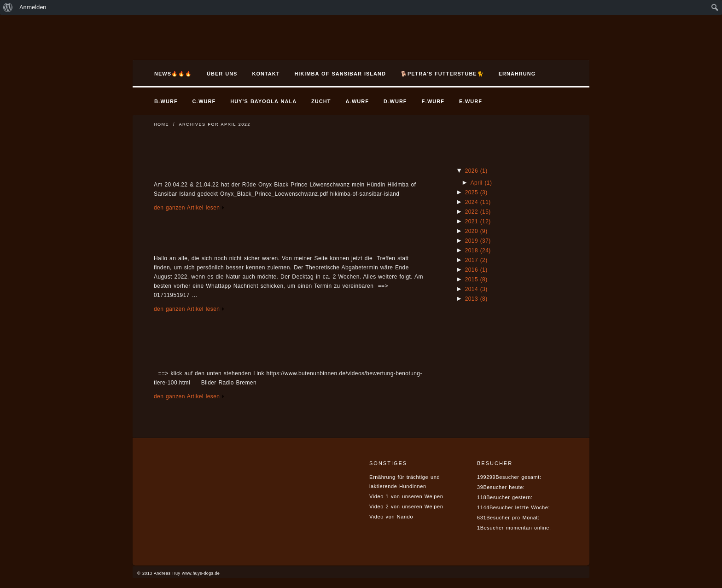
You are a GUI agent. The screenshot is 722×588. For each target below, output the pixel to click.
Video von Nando (391, 517)
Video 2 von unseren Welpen (406, 506)
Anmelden (33, 7)
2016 (476, 270)
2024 (478, 202)
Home (161, 124)
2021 (478, 221)
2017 (476, 260)
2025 (476, 192)
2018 (478, 250)
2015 (476, 279)
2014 (476, 289)
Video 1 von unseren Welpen (406, 496)
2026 (476, 171)
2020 (476, 231)
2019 (478, 241)
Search (562, 75)
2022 (478, 212)
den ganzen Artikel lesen (187, 208)
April (481, 183)
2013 (476, 299)
